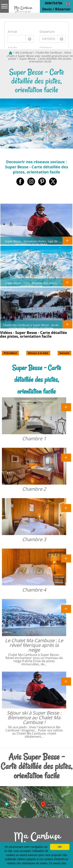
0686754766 (54, 3)
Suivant (64, 353)
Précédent (10, 353)
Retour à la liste (38, 353)
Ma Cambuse (24, 52)
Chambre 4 (34, 590)
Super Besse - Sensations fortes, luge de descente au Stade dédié (31, 243)
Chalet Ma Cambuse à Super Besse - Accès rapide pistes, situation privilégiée (31, 326)
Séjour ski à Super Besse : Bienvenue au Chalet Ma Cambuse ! (34, 717)
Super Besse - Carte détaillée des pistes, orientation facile (45, 60)
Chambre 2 (34, 489)
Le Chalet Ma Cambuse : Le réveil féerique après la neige (34, 645)
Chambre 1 (34, 438)
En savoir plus (58, 863)
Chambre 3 (34, 539)
